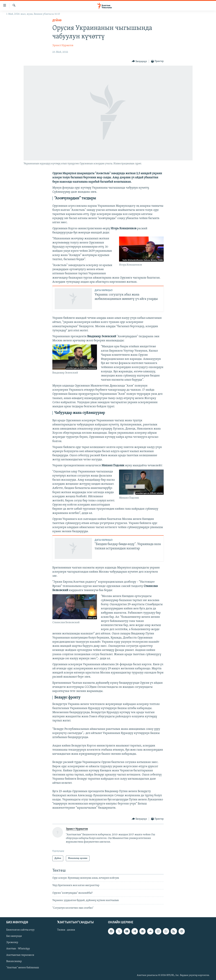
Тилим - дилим (66, 930)
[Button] (139, 61)
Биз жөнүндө (14, 936)
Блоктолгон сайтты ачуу (20, 930)
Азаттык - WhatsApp (18, 949)
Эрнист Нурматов (63, 45)
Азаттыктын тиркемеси (20, 955)
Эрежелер (12, 942)
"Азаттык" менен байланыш (23, 968)
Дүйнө (57, 21)
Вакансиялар (14, 961)
